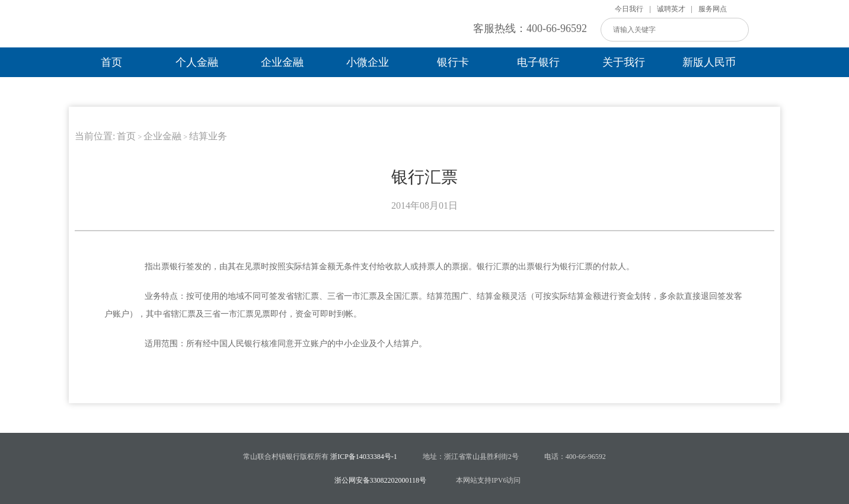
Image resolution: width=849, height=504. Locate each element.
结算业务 (208, 136)
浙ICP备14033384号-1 (364, 457)
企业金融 (282, 62)
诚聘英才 (671, 9)
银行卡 (453, 62)
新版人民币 (709, 62)
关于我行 (624, 62)
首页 (111, 62)
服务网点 (713, 9)
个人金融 (197, 62)
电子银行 (538, 62)
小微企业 (368, 62)
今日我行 (629, 9)
